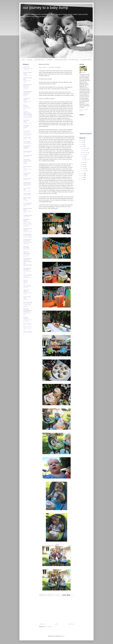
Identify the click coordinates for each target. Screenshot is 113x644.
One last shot (26, 217)
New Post (26, 300)
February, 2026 (27, 75)
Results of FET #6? (28, 232)
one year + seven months (50, 67)
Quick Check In (27, 249)
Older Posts (71, 624)
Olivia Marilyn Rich (28, 143)
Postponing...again (28, 123)
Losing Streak (26, 195)
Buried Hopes (27, 142)
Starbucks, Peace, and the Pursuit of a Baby (28, 113)
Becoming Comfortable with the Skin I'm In (28, 310)
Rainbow (25, 149)
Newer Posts (42, 624)
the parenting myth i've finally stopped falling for (28, 305)
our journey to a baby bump (46, 8)
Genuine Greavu (27, 151)
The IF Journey (27, 286)
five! (24, 128)
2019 (82, 142)
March (84, 169)
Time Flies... (26, 287)
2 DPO (25, 283)
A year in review (27, 191)
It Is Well (25, 180)
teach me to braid (28, 302)
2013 (82, 177)
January (84, 171)
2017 (82, 145)
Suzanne (83, 72)
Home (57, 624)
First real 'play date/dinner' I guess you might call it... (28, 134)
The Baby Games (28, 215)
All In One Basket (28, 275)
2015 (82, 173)
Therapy (25, 164)
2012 (82, 179)
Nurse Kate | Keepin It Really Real (27, 161)
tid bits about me (39, 60)
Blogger (63, 636)
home (23, 60)
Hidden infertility (28, 332)
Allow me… (26, 96)
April (84, 166)
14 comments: (57, 595)
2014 (82, 175)
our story (30, 60)
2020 (82, 140)
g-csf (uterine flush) (86, 60)
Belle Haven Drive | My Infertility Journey (28, 93)
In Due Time (26, 67)
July (83, 157)
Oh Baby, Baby (27, 179)
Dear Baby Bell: (27, 234)
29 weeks (26, 200)
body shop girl (27, 194)
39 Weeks (26, 176)
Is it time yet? (27, 131)
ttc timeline (49, 60)
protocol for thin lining (61, 60)
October (84, 150)
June (84, 162)
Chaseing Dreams (28, 155)
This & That (26, 185)
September (85, 153)
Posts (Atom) (48, 627)
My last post (26, 157)
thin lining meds (74, 60)
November (85, 148)
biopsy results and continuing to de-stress (27, 328)
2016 (82, 147)
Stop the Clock (27, 153)
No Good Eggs (27, 138)
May (84, 164)
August (84, 155)
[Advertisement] (56, 610)
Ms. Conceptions (28, 203)
